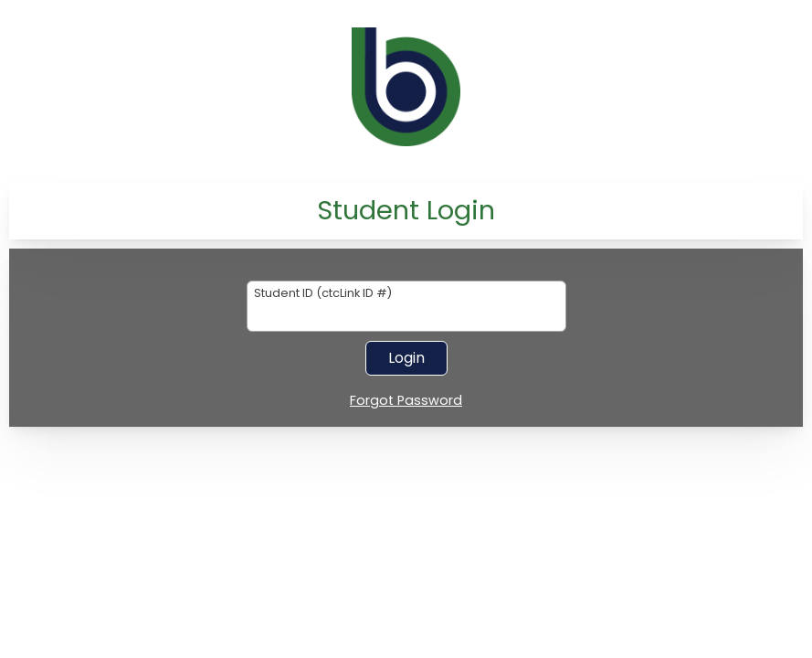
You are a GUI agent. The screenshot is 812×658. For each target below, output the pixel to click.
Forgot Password (406, 401)
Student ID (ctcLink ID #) (323, 294)
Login (406, 358)
